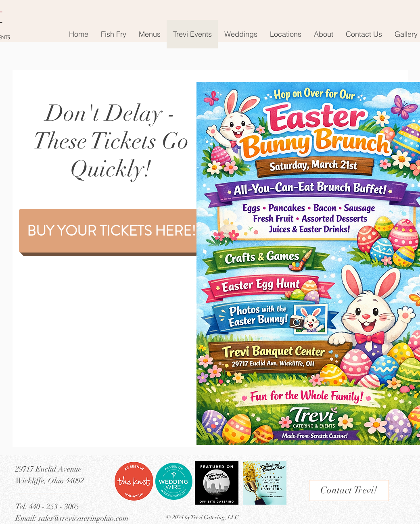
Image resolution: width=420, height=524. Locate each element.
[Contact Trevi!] (349, 491)
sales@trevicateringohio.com (83, 518)
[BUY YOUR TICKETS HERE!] (111, 231)
